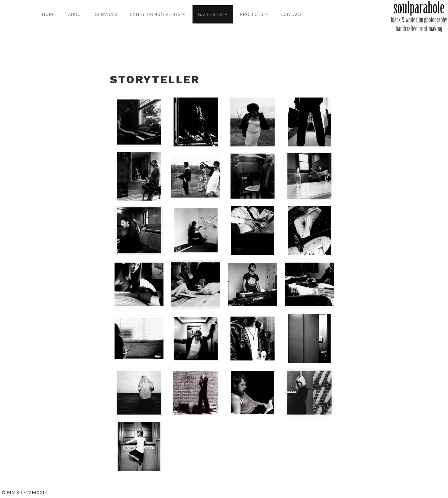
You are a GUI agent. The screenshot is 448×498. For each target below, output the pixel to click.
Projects (252, 14)
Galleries (210, 14)
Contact (291, 14)
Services (106, 14)
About (76, 14)
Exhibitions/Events (155, 14)
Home (49, 14)
